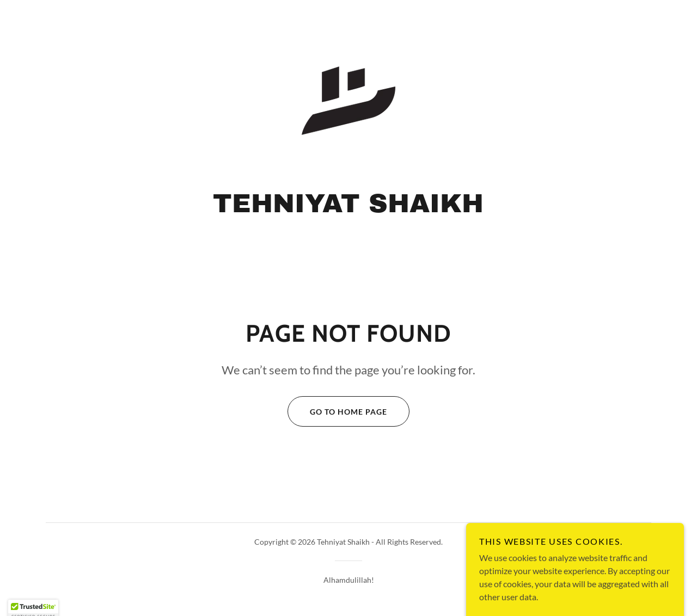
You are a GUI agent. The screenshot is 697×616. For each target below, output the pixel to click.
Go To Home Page (337, 411)
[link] (348, 99)
